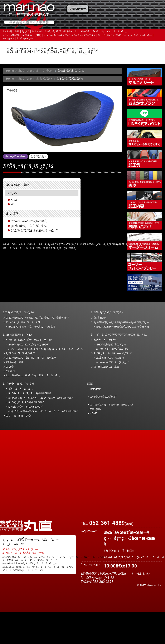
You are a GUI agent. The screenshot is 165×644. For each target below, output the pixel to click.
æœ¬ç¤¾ (95, 409)
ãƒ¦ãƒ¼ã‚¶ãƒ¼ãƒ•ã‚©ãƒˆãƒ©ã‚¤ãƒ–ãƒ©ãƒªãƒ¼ (70, 35)
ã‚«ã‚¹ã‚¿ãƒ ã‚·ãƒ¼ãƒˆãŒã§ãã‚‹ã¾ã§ (45, 349)
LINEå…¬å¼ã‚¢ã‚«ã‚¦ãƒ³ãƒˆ (144, 118)
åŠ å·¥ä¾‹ (37, 32)
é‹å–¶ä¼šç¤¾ (25, 39)
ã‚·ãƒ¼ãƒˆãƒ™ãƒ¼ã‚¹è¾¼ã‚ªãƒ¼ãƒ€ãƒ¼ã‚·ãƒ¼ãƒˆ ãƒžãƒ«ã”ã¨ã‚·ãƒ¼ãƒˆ (144, 77)
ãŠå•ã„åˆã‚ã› (150, 22)
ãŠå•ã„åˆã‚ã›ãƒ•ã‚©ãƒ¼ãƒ (30, 393)
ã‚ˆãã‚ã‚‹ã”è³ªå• (78, 22)
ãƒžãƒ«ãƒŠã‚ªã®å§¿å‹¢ (59, 32)
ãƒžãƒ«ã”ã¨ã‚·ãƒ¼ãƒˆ (20, 353)
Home (10, 71)
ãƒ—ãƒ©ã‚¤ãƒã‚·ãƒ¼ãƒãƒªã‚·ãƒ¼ (111, 405)
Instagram (9, 39)
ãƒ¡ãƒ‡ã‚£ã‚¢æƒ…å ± (102, 22)
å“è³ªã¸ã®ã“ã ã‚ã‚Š (23, 322)
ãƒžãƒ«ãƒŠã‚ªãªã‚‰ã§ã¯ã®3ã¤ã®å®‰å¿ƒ (37, 318)
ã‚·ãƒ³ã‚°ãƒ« (44, 79)
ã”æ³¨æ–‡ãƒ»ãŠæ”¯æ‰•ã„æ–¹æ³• (78, 9)
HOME (94, 413)
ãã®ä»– (45, 71)
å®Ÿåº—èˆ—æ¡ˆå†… (126, 22)
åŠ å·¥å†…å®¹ (11, 32)
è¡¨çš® (26, 32)
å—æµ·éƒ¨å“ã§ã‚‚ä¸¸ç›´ (113, 362)
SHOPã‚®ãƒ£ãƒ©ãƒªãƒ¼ (112, 35)
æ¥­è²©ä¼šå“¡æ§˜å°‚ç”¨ (103, 397)
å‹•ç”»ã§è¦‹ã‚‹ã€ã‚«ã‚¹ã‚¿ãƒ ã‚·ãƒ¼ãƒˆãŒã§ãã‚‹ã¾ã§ (144, 138)
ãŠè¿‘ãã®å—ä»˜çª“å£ (150, 9)
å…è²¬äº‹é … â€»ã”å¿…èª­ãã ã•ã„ (101, 32)
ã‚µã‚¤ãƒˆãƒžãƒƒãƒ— (140, 35)
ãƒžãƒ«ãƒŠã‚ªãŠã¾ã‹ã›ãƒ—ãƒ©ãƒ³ (144, 97)
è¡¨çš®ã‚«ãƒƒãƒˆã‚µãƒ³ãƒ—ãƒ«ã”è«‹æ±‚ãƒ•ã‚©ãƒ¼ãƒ (41, 398)
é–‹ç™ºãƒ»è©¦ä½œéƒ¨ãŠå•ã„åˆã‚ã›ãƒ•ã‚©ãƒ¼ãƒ (144, 282)
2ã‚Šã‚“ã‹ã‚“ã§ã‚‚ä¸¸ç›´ (111, 358)
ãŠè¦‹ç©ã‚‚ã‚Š (102, 9)
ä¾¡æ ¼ (126, 9)
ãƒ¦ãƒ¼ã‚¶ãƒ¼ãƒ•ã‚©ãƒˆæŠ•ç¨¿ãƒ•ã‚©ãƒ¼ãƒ (123, 327)
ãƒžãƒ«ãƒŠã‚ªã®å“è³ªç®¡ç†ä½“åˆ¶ (32, 327)
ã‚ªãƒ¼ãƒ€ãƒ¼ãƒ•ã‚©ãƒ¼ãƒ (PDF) (22, 35)
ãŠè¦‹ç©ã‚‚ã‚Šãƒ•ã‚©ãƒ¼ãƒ (27, 402)
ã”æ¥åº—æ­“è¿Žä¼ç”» (112, 349)
